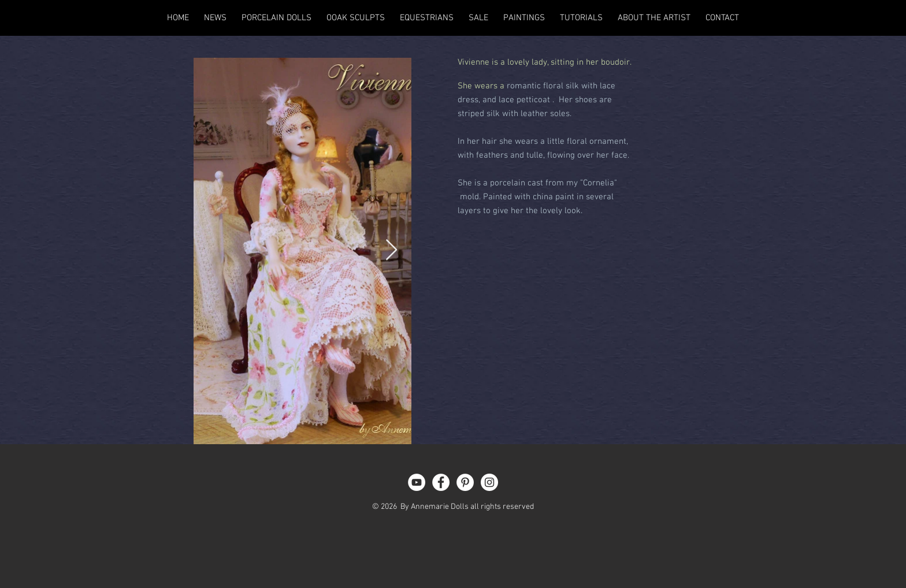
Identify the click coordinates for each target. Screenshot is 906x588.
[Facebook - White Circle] (441, 482)
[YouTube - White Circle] (417, 482)
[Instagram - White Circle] (489, 482)
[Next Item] (391, 250)
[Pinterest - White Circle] (465, 482)
